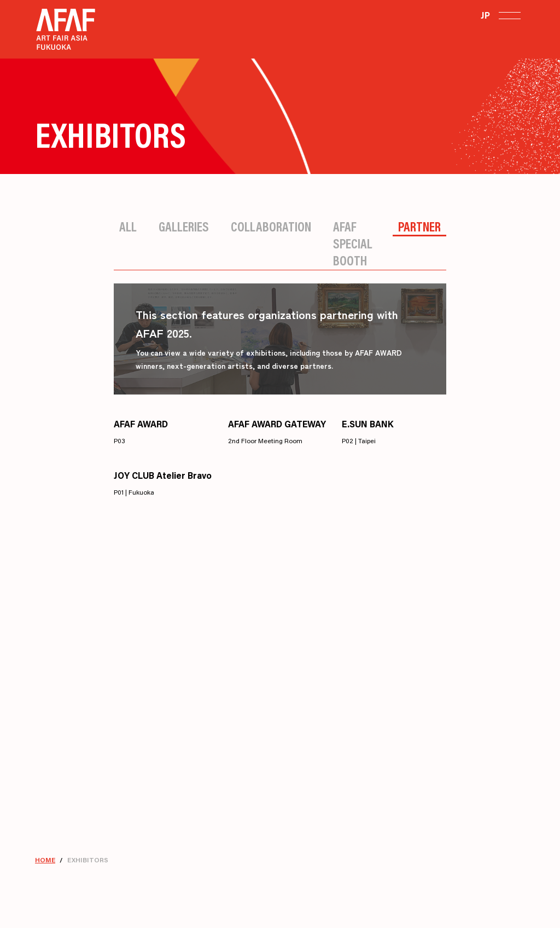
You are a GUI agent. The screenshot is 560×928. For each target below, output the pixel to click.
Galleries (184, 226)
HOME (45, 860)
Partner (419, 226)
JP (485, 15)
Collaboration (271, 226)
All (128, 226)
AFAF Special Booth (353, 243)
